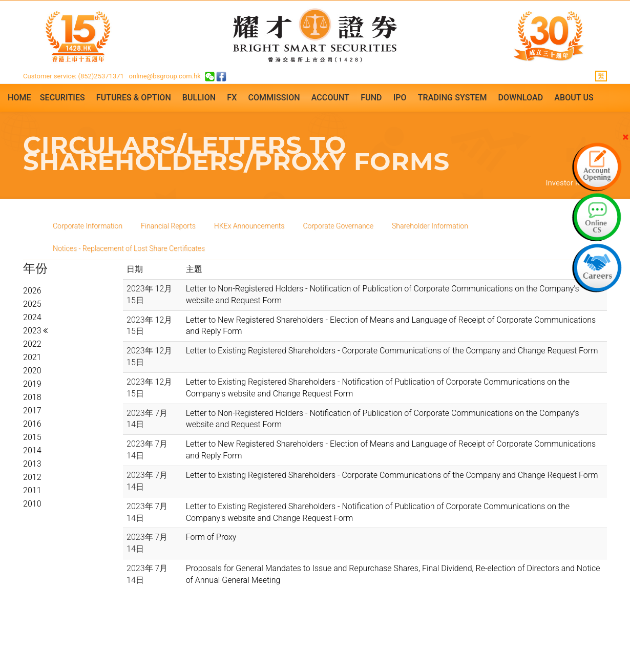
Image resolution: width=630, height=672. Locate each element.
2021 (32, 357)
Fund (371, 98)
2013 (32, 464)
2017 (32, 411)
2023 (33, 331)
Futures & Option (134, 98)
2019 (32, 384)
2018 (32, 397)
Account (330, 98)
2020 (32, 371)
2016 (32, 424)
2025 (32, 304)
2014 (32, 450)
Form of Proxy (211, 537)
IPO (400, 98)
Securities (62, 98)
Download (521, 98)
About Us (574, 98)
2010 (32, 504)
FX (232, 98)
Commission (274, 98)
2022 (32, 344)
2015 (32, 437)
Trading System (453, 98)
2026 (32, 291)
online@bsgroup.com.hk (165, 76)
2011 (32, 490)
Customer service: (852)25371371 (73, 76)
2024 (32, 317)
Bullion (199, 98)
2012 (32, 477)
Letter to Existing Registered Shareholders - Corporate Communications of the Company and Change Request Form (392, 351)
